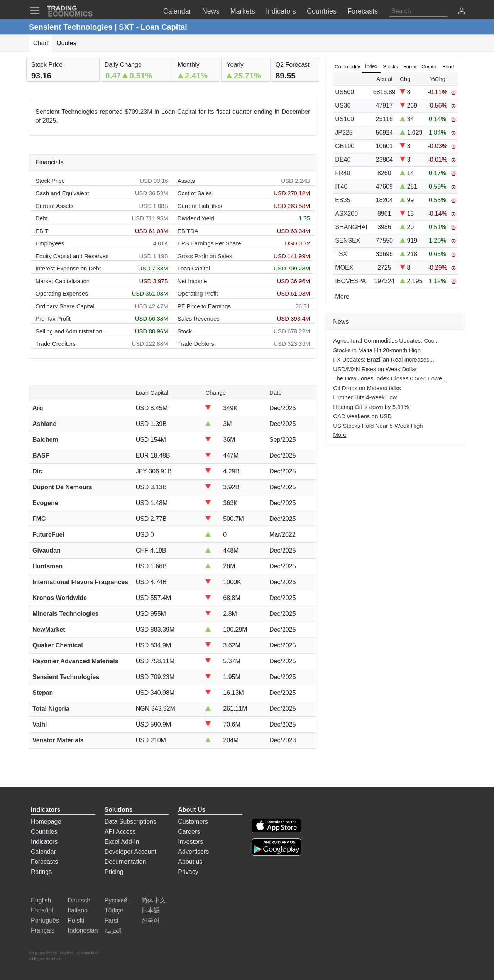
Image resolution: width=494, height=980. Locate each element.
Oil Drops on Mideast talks (367, 388)
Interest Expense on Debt (68, 268)
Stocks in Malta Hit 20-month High (377, 350)
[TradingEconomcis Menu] (37, 10)
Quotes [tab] (66, 43)
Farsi (112, 920)
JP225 (344, 133)
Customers (193, 822)
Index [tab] (371, 66)
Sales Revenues (199, 318)
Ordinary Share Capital (65, 306)
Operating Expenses (62, 293)
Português (45, 920)
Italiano (78, 910)
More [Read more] (342, 297)
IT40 (341, 187)
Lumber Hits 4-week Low (365, 397)
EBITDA (188, 231)
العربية (113, 930)
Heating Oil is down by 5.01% (371, 407)
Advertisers (193, 852)
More (340, 435)
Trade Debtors (196, 344)
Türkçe (114, 910)
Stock (185, 331)
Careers (189, 832)
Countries (44, 832)
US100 (344, 119)
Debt (42, 218)
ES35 (343, 200)
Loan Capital (194, 268)
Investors (190, 842)
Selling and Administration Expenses (72, 331)
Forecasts (44, 862)
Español (42, 910)
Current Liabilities (200, 206)
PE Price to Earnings (204, 306)
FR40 (343, 173)
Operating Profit (198, 293)
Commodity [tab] (347, 67)
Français (43, 930)
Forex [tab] (410, 67)
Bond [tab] (448, 67)
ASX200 (346, 214)
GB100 (345, 146)
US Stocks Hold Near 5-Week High (378, 426)
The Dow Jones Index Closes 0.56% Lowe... (390, 378)
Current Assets (54, 206)
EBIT (42, 231)
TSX (341, 254)
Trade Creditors (56, 344)
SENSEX (348, 241)
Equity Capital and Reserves (72, 256)
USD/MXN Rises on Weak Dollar (375, 369)
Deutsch (79, 900)
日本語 (151, 910)
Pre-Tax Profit (53, 318)
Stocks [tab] (390, 67)
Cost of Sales (195, 193)
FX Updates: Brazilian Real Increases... (384, 359)
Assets (186, 181)
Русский (116, 900)
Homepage (46, 822)
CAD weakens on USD (362, 416)
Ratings (41, 872)
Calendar (43, 852)
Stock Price (50, 181)
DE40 (343, 160)
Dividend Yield (196, 218)
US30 (343, 106)
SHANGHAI (351, 227)
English (41, 900)
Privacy (188, 872)
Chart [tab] (41, 43)
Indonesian (83, 930)
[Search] (418, 11)
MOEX (344, 268)
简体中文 (154, 900)
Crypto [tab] (429, 67)
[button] (462, 12)
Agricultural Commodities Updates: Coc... (386, 340)
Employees (50, 243)
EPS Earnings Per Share (209, 243)
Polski (76, 920)
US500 (344, 92)
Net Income (192, 281)
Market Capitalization (63, 281)
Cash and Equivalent (62, 193)
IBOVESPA (350, 281)
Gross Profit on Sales (205, 256)
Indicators (44, 842)
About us (190, 862)
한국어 (151, 920)
